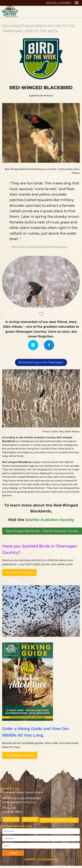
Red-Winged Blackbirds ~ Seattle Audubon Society (42, 531)
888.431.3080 (10, 798)
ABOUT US (11, 819)
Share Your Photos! (19, 572)
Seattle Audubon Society (50, 520)
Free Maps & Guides (20, 755)
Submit (13, 853)
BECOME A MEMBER (59, 3)
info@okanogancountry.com (19, 802)
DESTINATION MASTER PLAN (59, 820)
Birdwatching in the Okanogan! (41, 362)
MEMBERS (30, 819)
